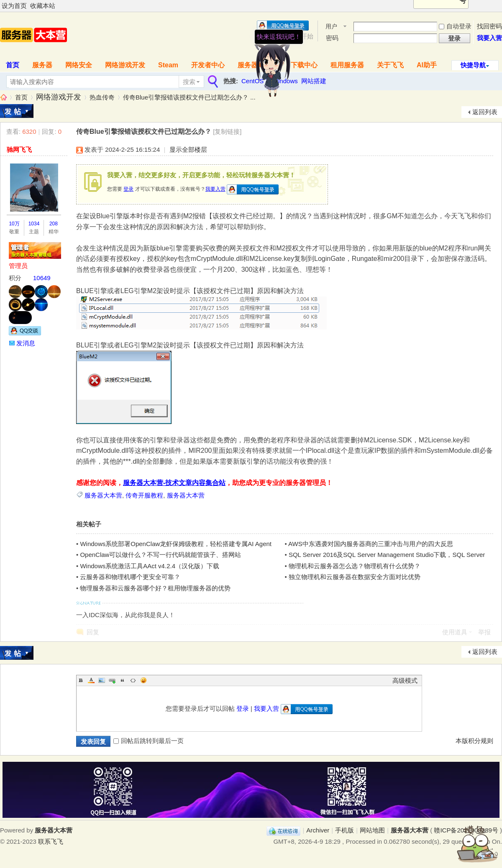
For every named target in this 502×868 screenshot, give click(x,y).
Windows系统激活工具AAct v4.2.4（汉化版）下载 (150, 566)
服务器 (42, 65)
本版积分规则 (474, 741)
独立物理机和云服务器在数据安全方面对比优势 (355, 577)
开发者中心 (208, 65)
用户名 (331, 27)
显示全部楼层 (188, 149)
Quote (123, 680)
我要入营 (489, 38)
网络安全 (79, 65)
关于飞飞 (390, 65)
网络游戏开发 (125, 65)
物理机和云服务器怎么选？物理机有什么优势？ (355, 566)
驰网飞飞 (19, 149)
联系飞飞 (51, 841)
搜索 (189, 82)
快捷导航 (473, 65)
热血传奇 (102, 97)
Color (91, 680)
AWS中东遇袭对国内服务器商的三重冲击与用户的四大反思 (371, 544)
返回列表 (485, 112)
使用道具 (455, 632)
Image (102, 680)
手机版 (344, 830)
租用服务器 (347, 65)
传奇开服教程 (144, 495)
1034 (34, 224)
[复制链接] (227, 131)
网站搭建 (314, 81)
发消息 (26, 343)
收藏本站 (43, 6)
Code (133, 680)
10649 (42, 278)
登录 (128, 189)
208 (54, 224)
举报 (484, 632)
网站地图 (372, 830)
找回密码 (489, 26)
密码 (332, 38)
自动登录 (455, 26)
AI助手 (427, 65)
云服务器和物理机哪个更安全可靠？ (130, 577)
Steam (168, 65)
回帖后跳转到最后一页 (149, 741)
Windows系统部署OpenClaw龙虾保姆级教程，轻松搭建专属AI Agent (176, 544)
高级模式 (405, 680)
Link (112, 680)
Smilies (143, 680)
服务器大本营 (3, 97)
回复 (93, 632)
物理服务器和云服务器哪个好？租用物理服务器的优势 (155, 588)
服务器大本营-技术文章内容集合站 (174, 483)
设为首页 (14, 6)
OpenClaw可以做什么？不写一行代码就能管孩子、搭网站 (160, 555)
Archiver (318, 830)
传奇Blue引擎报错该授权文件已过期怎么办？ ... (189, 97)
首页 (21, 97)
